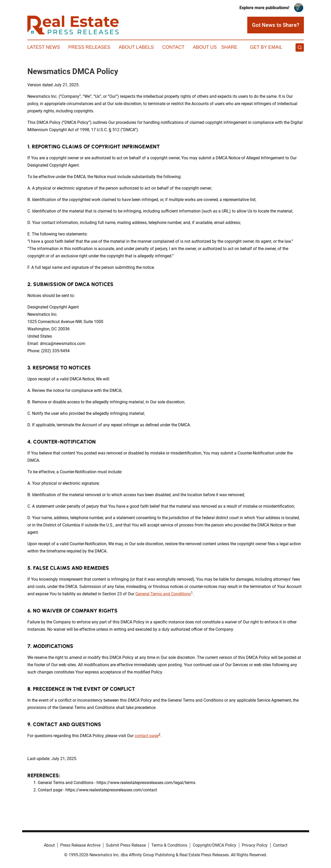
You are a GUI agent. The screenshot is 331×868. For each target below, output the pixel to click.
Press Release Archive (80, 845)
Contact (173, 47)
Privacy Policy (255, 845)
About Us (205, 47)
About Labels (136, 47)
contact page (147, 736)
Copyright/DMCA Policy (215, 845)
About (49, 845)
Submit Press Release (126, 845)
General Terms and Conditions (163, 594)
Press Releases (89, 47)
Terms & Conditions (169, 845)
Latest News (44, 47)
